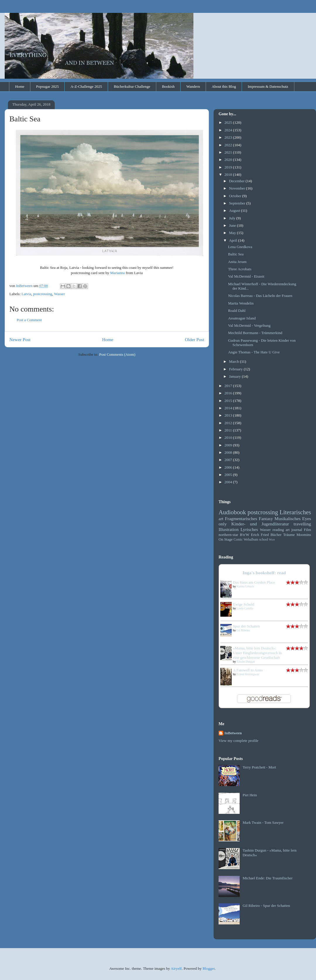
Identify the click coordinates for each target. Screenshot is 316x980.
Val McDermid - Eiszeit (246, 276)
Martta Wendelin (241, 303)
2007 (229, 460)
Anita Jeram (237, 262)
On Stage (226, 539)
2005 (229, 475)
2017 (229, 386)
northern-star (228, 535)
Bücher (276, 535)
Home (20, 86)
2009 (229, 445)
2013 (229, 415)
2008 (229, 452)
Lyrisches (249, 529)
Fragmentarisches (241, 519)
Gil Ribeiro (243, 630)
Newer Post (20, 339)
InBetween (233, 733)
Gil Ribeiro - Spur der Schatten (266, 906)
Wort (272, 540)
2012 (229, 423)
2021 (229, 152)
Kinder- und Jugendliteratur (260, 524)
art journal (294, 530)
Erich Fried (260, 535)
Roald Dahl (237, 311)
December (237, 181)
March (235, 361)
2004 (229, 482)
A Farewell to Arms (248, 670)
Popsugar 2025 (47, 86)
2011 (229, 430)
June (233, 225)
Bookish (168, 86)
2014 (229, 408)
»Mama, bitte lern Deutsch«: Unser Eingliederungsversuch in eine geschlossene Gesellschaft (257, 653)
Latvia (26, 294)
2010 (229, 437)
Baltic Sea (236, 254)
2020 (229, 160)
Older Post (195, 339)
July (233, 218)
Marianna (118, 273)
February (236, 369)
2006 (229, 467)
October (236, 196)
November (238, 188)
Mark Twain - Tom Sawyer (263, 822)
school (264, 540)
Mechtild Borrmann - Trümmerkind (255, 333)
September (238, 203)
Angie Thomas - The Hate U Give (254, 352)
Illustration (229, 529)
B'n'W (245, 535)
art (221, 519)
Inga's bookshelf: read (264, 573)
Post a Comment (29, 320)
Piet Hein (250, 795)
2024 (229, 130)
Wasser (60, 294)
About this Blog (224, 86)
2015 (229, 401)
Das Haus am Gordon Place (254, 582)
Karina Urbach (245, 586)
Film (307, 530)
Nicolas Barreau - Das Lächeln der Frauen (260, 296)
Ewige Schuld (244, 604)
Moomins (304, 535)
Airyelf (176, 968)
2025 (229, 122)
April (234, 240)
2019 (229, 167)
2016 (229, 393)
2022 (229, 145)
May (233, 233)
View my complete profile (238, 741)
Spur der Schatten (246, 626)
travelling (302, 524)
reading (278, 530)
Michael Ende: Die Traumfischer (268, 878)
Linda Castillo (245, 608)
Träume (289, 535)
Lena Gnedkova (240, 247)
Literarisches (295, 512)
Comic (238, 540)
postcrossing (43, 294)
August (235, 210)
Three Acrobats (240, 269)
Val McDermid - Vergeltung (249, 325)
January (236, 376)
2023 (229, 137)
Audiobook (232, 512)
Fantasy (266, 519)
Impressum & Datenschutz (268, 86)
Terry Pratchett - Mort (259, 767)
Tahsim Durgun (245, 662)
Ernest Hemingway (248, 674)
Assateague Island (242, 318)
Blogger (208, 968)
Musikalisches (287, 519)
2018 (229, 174)
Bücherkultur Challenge (132, 86)
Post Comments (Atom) (117, 354)
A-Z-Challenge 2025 (86, 86)
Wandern (193, 86)
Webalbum (251, 540)
